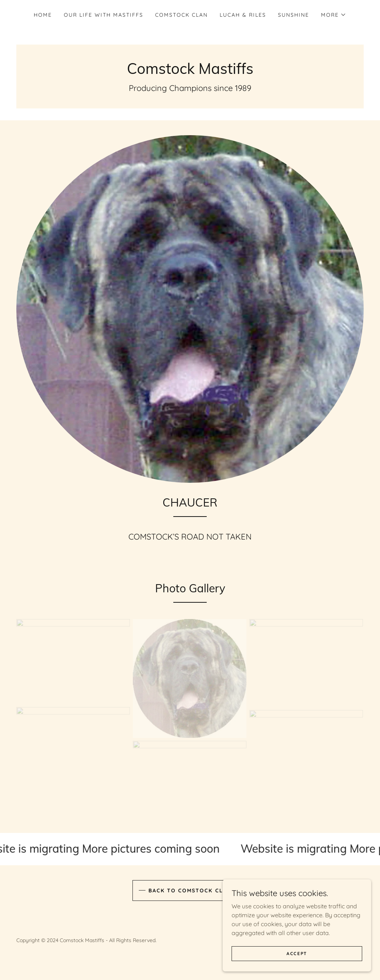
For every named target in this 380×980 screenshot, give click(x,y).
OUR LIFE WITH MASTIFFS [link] (104, 15)
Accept (297, 959)
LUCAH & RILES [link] (243, 15)
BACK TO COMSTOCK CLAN (190, 891)
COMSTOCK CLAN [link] (181, 15)
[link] (190, 72)
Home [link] (43, 15)
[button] (334, 15)
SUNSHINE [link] (294, 15)
